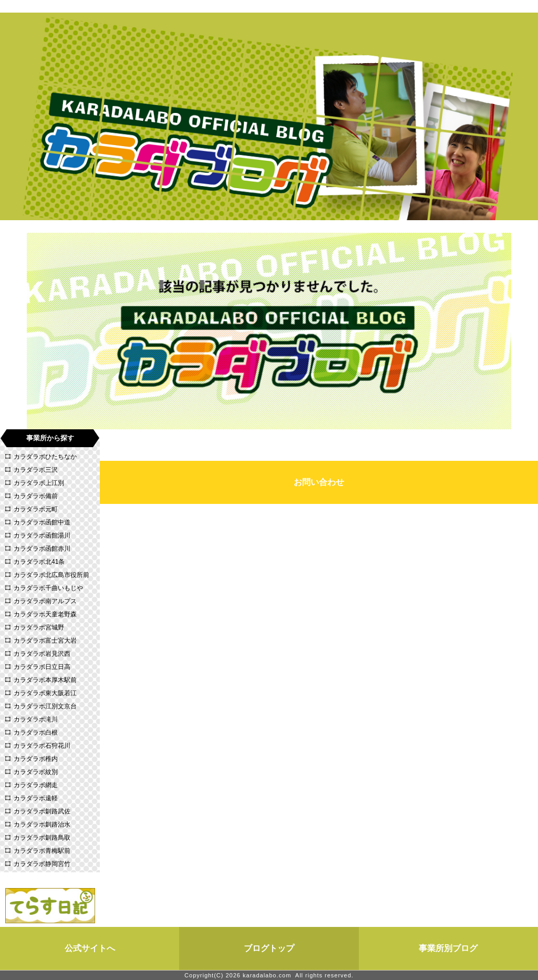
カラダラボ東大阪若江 (45, 693)
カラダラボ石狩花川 (42, 746)
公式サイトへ (90, 948)
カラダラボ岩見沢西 (42, 654)
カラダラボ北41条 (39, 562)
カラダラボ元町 (36, 509)
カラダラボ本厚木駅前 (45, 680)
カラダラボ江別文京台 (45, 706)
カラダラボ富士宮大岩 (45, 641)
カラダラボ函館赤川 (42, 549)
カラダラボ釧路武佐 (42, 811)
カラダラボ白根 (36, 733)
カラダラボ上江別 (39, 483)
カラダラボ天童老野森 (45, 614)
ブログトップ (269, 948)
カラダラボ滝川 (36, 719)
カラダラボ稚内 (36, 759)
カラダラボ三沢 (36, 470)
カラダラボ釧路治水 (42, 824)
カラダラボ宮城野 (39, 627)
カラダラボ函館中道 (42, 522)
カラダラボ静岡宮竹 (42, 864)
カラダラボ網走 (36, 785)
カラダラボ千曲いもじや (48, 588)
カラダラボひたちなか (45, 457)
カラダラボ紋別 (36, 772)
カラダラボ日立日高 (42, 667)
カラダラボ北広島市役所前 (51, 575)
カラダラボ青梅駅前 (42, 851)
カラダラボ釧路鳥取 (42, 838)
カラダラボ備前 (36, 496)
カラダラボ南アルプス (45, 601)
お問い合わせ (319, 482)
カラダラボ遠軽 (36, 798)
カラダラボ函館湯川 (42, 535)
